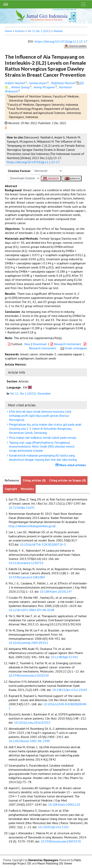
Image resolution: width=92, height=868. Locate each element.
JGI (6, 4)
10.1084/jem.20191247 (56, 591)
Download (40, 344)
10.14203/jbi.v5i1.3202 (53, 827)
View (27, 344)
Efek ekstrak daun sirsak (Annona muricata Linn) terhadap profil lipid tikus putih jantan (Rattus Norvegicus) (40, 416)
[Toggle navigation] (83, 4)
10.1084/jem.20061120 (64, 804)
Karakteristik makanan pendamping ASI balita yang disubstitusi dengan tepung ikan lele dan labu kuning (42, 457)
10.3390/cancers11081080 (27, 577)
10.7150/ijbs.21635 (22, 508)
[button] (6, 127)
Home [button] (8, 31)
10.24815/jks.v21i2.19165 (70, 690)
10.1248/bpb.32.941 (64, 657)
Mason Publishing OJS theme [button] (55, 863)
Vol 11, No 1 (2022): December (30, 393)
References (12, 480)
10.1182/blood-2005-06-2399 (29, 741)
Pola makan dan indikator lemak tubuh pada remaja (42, 438)
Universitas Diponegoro (43, 860)
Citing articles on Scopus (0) (67, 480)
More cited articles (71, 465)
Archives (20, 31)
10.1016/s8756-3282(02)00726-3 (43, 544)
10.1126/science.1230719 (26, 563)
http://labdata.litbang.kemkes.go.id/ (32, 526)
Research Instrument (66, 344)
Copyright (11, 489)
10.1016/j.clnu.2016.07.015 (32, 722)
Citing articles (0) (34, 480)
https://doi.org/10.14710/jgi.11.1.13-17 (61, 41)
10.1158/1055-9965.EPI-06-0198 (32, 610)
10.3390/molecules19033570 (61, 841)
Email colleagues (76, 348)
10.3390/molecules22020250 (29, 675)
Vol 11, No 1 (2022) (39, 31)
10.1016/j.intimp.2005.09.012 (28, 643)
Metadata (27, 489)
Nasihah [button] (58, 31)
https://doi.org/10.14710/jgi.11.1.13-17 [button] (33, 162)
